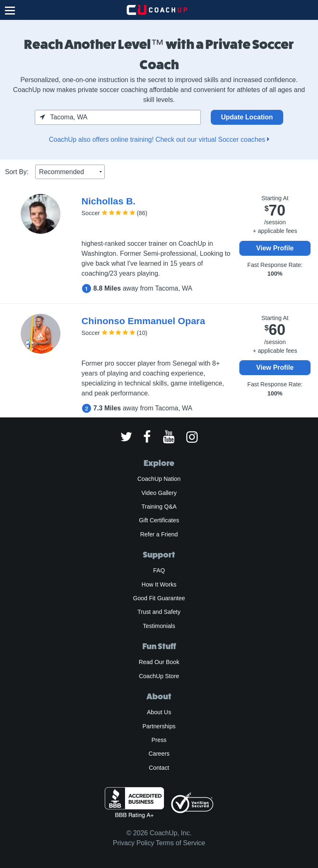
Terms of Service (180, 843)
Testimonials (159, 626)
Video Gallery (159, 493)
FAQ (159, 570)
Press (159, 740)
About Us (159, 712)
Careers (159, 754)
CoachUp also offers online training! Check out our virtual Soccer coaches (159, 139)
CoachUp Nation (159, 479)
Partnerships (159, 726)
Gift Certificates (159, 520)
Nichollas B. (108, 201)
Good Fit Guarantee (159, 598)
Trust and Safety (159, 612)
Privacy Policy (134, 843)
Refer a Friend (159, 534)
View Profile (275, 248)
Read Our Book (159, 662)
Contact (159, 768)
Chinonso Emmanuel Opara (143, 321)
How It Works (159, 584)
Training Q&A (159, 507)
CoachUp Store (159, 676)
